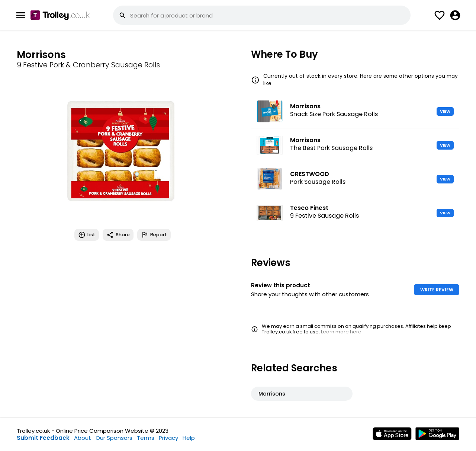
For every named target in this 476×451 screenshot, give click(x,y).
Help (189, 438)
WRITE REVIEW (437, 290)
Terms (146, 438)
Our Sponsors (114, 438)
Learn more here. (342, 332)
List (87, 235)
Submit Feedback (43, 438)
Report (154, 235)
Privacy (168, 438)
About (83, 438)
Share (118, 235)
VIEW (445, 111)
